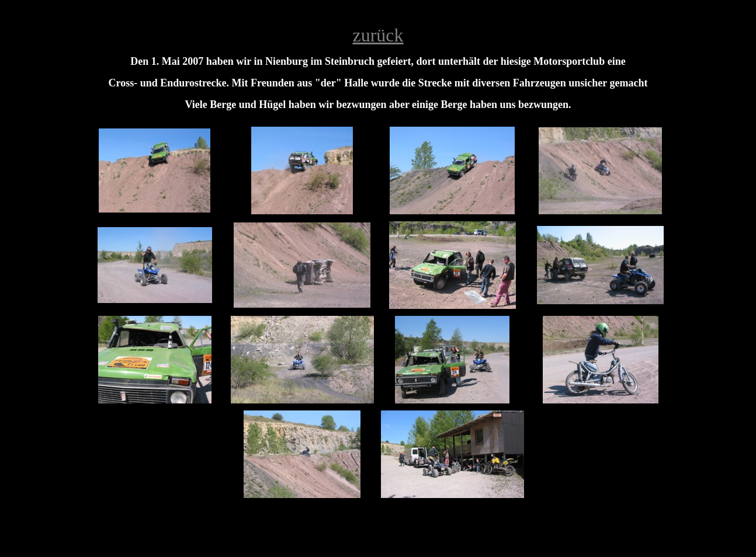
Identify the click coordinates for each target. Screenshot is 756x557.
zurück (378, 35)
